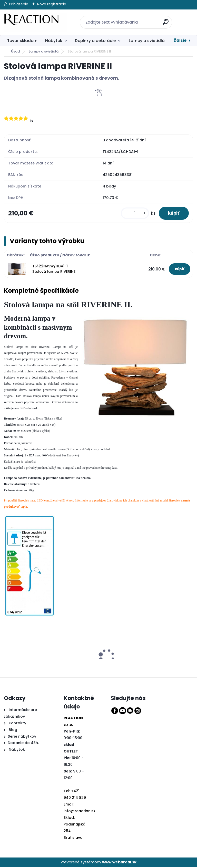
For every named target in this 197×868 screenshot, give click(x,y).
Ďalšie (180, 40)
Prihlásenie (19, 4)
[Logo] (35, 22)
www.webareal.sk (119, 863)
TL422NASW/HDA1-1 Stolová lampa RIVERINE (54, 270)
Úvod (15, 51)
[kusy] (132, 214)
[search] (163, 19)
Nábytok (54, 41)
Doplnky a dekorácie (95, 41)
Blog (12, 730)
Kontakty (17, 724)
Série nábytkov (22, 737)
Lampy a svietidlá (147, 41)
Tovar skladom (22, 41)
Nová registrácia (52, 4)
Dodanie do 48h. (23, 744)
